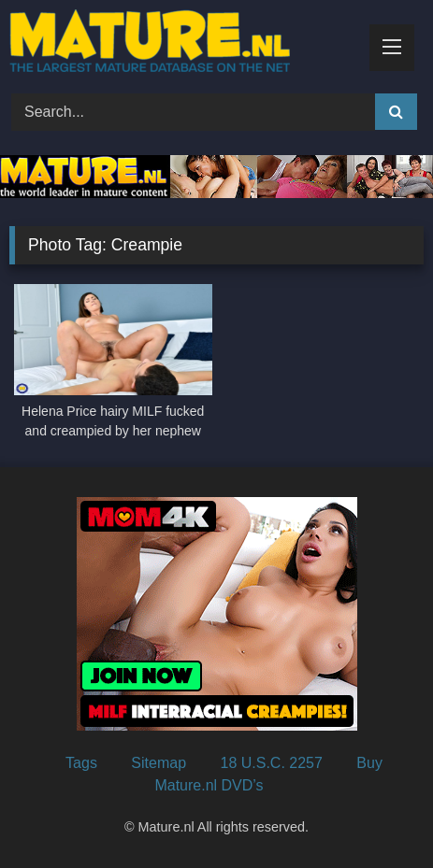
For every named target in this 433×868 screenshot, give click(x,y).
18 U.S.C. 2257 (271, 763)
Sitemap (159, 763)
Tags (81, 763)
